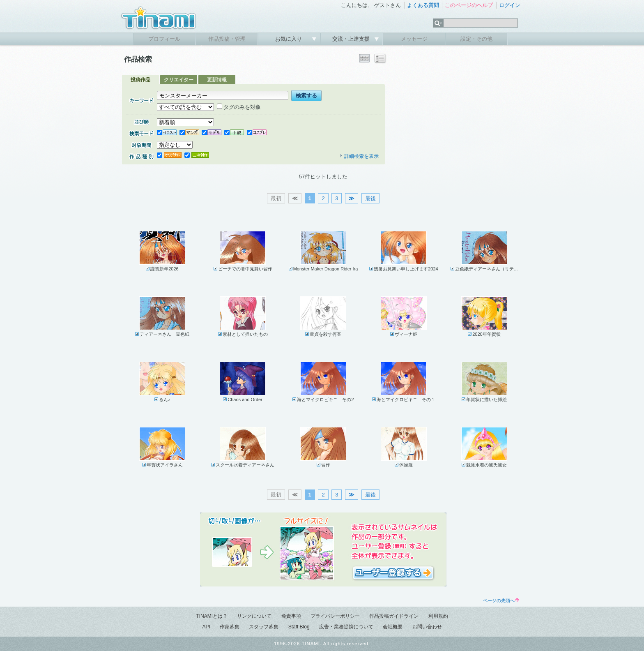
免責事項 (291, 616)
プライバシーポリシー (335, 616)
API (206, 627)
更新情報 (217, 80)
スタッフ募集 (264, 627)
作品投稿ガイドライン (394, 616)
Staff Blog (299, 627)
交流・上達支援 (352, 39)
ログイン (510, 5)
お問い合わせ (427, 627)
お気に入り (289, 39)
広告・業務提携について (346, 627)
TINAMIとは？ (212, 616)
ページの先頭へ (501, 600)
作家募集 (230, 627)
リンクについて (254, 616)
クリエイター (179, 80)
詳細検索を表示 (359, 156)
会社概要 (393, 627)
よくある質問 (423, 5)
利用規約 (438, 616)
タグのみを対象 (239, 107)
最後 (370, 198)
